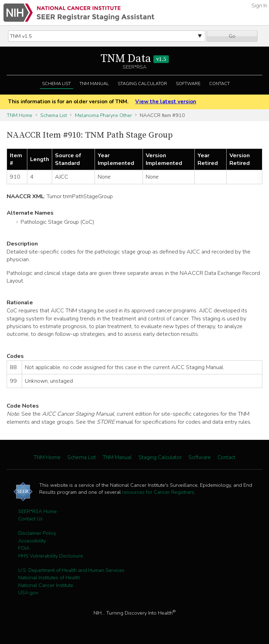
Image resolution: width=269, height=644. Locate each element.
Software (188, 84)
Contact (219, 84)
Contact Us (30, 519)
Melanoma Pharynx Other (104, 115)
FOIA (24, 548)
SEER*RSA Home (37, 511)
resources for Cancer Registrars (158, 492)
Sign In (259, 6)
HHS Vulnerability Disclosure (51, 556)
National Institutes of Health (49, 577)
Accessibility (32, 541)
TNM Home (19, 115)
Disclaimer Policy (37, 533)
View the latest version (166, 102)
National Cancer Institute (46, 585)
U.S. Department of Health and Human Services (71, 570)
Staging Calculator (142, 84)
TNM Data (135, 59)
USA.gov (28, 593)
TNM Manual (94, 84)
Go (232, 36)
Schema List (56, 84)
